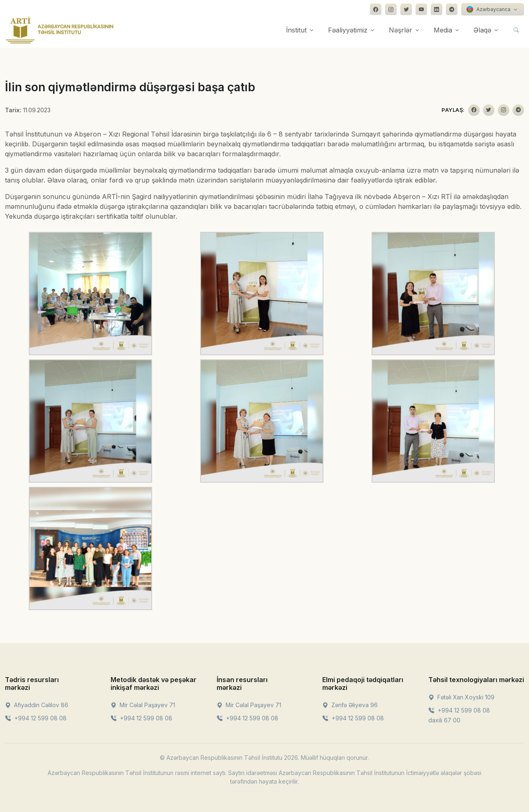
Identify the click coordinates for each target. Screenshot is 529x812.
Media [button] (443, 30)
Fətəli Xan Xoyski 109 (461, 697)
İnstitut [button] (296, 30)
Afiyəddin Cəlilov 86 (37, 705)
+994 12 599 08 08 (36, 718)
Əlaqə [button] (482, 30)
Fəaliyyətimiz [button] (348, 30)
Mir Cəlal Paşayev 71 (143, 705)
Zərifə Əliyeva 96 (350, 705)
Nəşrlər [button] (401, 30)
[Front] (60, 30)
